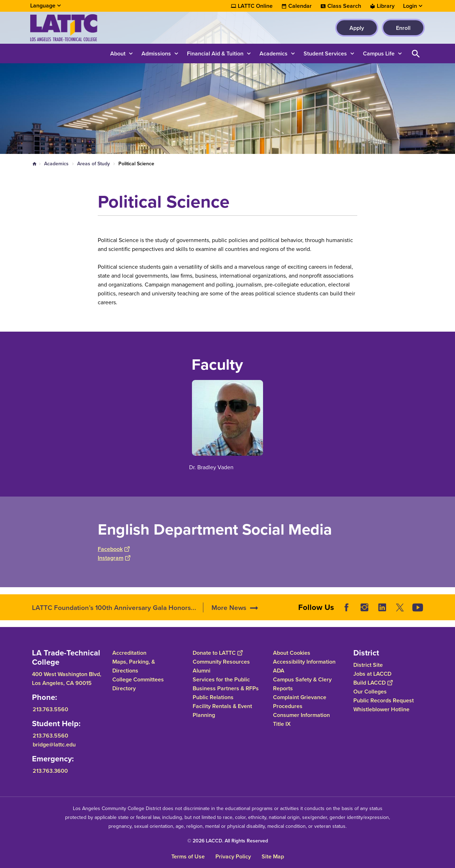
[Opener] (448, 605)
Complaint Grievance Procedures (300, 702)
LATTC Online (255, 6)
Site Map (273, 856)
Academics (56, 164)
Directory (124, 688)
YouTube (418, 607)
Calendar (300, 6)
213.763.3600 (50, 771)
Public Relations (213, 697)
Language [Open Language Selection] (43, 6)
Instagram (114, 558)
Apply (357, 28)
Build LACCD (373, 683)
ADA (279, 671)
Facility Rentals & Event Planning (222, 711)
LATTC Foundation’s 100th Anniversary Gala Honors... (114, 607)
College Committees (138, 679)
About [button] (118, 53)
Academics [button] (274, 53)
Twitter (400, 607)
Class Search (344, 6)
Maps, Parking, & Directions (134, 666)
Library (386, 6)
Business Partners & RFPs (226, 688)
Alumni (202, 671)
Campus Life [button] (379, 53)
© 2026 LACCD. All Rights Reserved (228, 841)
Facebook (114, 549)
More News (229, 607)
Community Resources (221, 662)
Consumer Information (301, 715)
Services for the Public (221, 679)
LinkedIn (382, 607)
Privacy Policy (233, 856)
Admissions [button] (156, 53)
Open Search (416, 53)
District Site (368, 665)
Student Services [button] (325, 53)
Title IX (282, 724)
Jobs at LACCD (372, 674)
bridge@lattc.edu (54, 744)
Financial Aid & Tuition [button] (215, 53)
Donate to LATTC (218, 653)
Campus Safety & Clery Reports (302, 684)
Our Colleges (370, 692)
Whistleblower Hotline (381, 709)
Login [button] (410, 6)
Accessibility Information (304, 662)
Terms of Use (188, 856)
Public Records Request (384, 700)
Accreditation (129, 653)
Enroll (403, 28)
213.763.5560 (50, 709)
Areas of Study (93, 164)
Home (34, 164)
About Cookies (292, 653)
